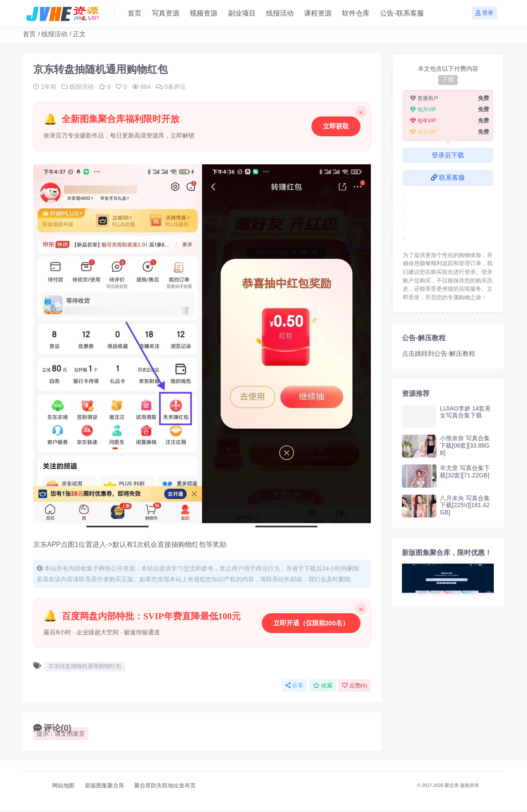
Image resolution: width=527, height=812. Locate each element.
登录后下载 (448, 155)
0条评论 (171, 87)
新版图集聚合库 (105, 787)
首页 (29, 34)
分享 (294, 687)
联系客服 (448, 178)
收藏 (323, 687)
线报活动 (54, 34)
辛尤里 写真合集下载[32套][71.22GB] (465, 472)
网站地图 (63, 787)
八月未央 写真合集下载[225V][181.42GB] (465, 505)
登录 (485, 13)
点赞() (354, 687)
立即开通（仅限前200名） (311, 624)
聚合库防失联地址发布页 (165, 787)
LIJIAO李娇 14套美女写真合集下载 (465, 412)
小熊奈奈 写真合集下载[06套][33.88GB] (465, 445)
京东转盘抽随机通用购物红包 (85, 668)
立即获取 (336, 126)
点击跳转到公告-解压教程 (439, 353)
